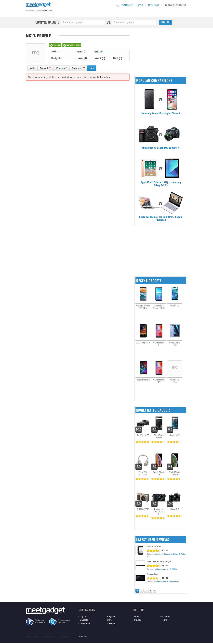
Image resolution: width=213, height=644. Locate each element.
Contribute (85, 623)
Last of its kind (154, 546)
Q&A (141, 5)
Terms (164, 620)
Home (28, 10)
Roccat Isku (153, 574)
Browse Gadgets (176, 5)
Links (137, 616)
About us (166, 616)
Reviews (153, 5)
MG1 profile (37, 10)
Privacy (138, 620)
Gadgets (127, 5)
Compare (166, 22)
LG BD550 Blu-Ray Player (159, 562)
